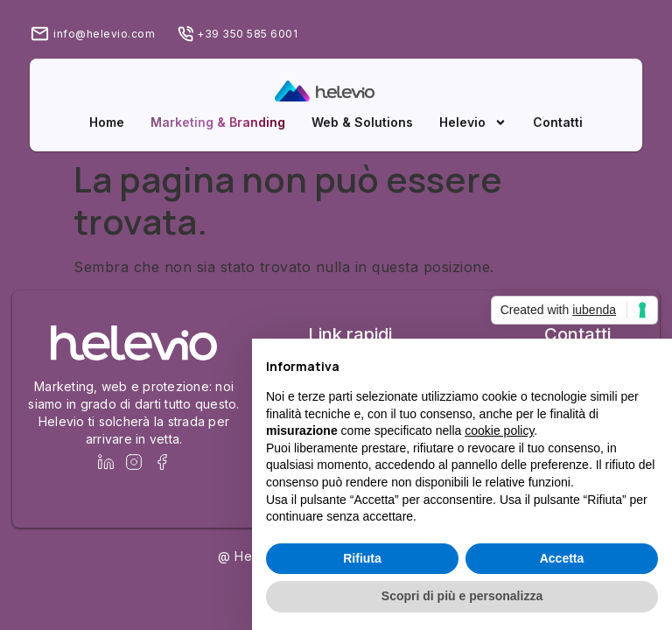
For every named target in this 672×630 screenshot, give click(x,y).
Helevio (473, 122)
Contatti (558, 122)
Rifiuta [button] (362, 558)
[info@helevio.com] (40, 34)
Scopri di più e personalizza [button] (462, 596)
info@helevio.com (104, 34)
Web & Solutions (362, 122)
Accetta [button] (562, 558)
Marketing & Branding (218, 122)
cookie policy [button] (499, 430)
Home (107, 122)
